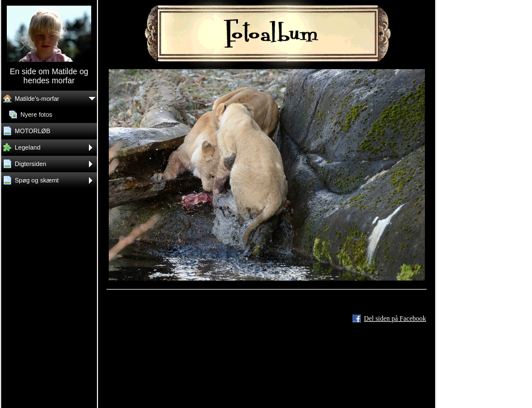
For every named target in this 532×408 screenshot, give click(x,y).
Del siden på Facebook (395, 318)
